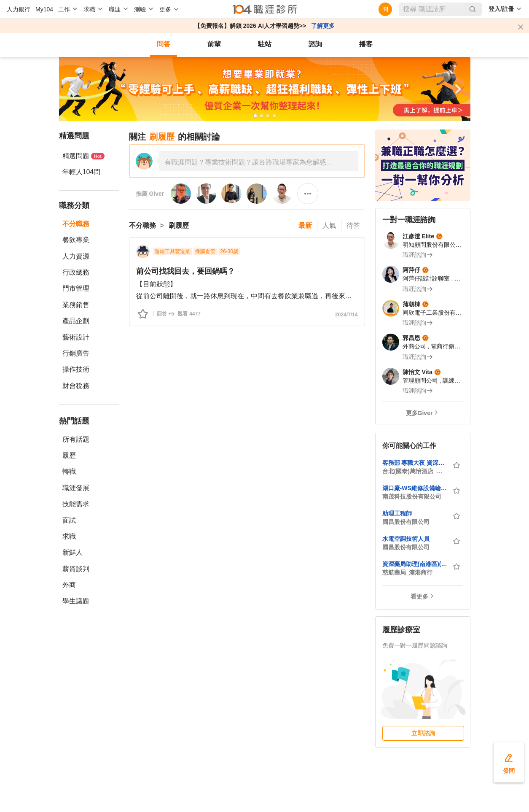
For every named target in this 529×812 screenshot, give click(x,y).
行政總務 (76, 272)
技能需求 (76, 504)
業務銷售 (76, 305)
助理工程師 (397, 513)
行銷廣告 (76, 353)
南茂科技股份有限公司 (412, 496)
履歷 (69, 455)
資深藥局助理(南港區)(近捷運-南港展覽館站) (415, 564)
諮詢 (315, 44)
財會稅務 (76, 386)
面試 (69, 520)
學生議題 (76, 601)
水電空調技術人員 (406, 539)
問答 (164, 44)
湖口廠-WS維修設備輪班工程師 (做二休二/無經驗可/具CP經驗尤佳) (415, 488)
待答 (353, 225)
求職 (69, 536)
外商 (69, 585)
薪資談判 (76, 569)
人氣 (329, 225)
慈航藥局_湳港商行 (408, 572)
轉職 (69, 471)
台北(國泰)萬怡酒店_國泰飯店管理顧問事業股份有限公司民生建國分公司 (415, 471)
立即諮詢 (423, 733)
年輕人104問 (82, 172)
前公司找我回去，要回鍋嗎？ (185, 271)
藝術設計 (76, 337)
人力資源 (76, 256)
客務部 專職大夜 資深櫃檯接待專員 (415, 463)
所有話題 (76, 439)
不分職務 (76, 224)
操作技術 (76, 369)
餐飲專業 (76, 240)
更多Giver (419, 413)
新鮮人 (73, 552)
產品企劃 (76, 321)
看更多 (419, 596)
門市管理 (76, 288)
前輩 (214, 44)
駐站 (265, 44)
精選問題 (83, 156)
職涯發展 (76, 488)
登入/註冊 (501, 9)
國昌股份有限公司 (406, 522)
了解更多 (323, 26)
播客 (366, 44)
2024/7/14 (346, 315)
